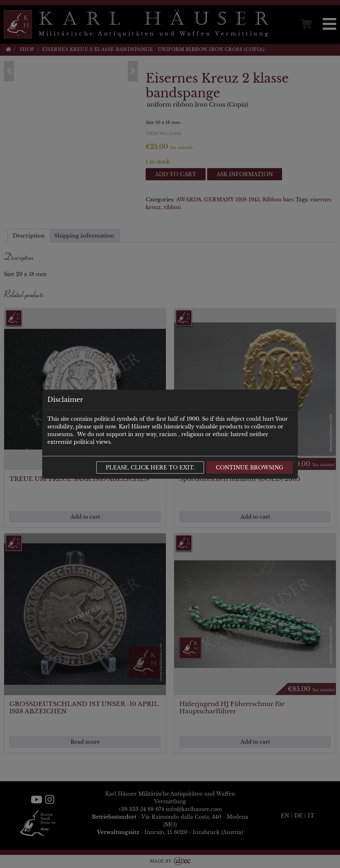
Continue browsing (250, 467)
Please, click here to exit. (150, 467)
